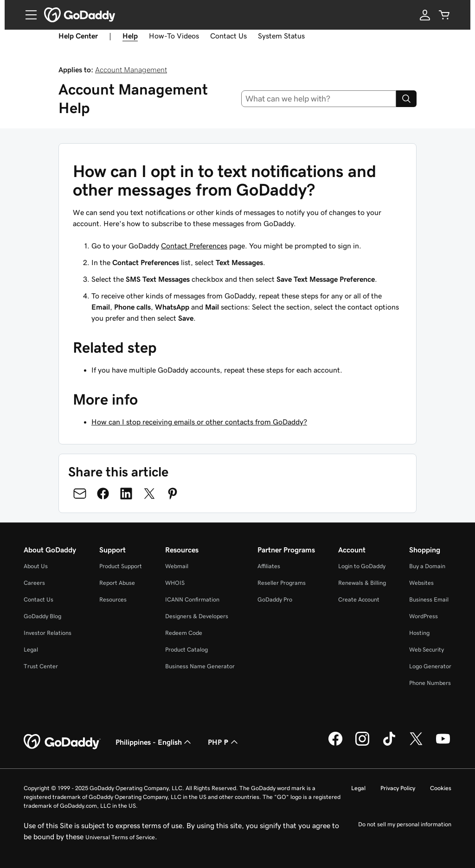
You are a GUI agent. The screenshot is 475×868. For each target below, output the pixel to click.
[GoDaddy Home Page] (62, 742)
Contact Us (228, 36)
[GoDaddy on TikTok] (389, 744)
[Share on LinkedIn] (126, 494)
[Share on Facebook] (103, 494)
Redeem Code (184, 633)
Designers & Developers (197, 616)
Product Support (121, 566)
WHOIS (175, 583)
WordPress (424, 616)
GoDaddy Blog (42, 616)
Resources (113, 599)
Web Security (427, 649)
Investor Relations (48, 633)
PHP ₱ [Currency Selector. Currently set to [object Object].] (224, 742)
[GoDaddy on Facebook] (335, 744)
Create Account (359, 599)
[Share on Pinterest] (173, 494)
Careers (34, 583)
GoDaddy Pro (275, 599)
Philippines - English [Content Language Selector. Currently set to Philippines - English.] (154, 742)
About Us (36, 566)
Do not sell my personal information (405, 824)
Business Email (429, 599)
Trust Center (41, 666)
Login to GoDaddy (362, 566)
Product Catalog (186, 649)
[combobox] (319, 99)
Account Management (131, 70)
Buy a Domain (427, 566)
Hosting (419, 633)
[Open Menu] (27, 15)
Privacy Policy (398, 788)
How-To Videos (174, 36)
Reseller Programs (282, 583)
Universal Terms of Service (120, 837)
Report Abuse (117, 583)
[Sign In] (425, 15)
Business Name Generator (200, 666)
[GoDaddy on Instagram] (362, 744)
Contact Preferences (194, 246)
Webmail (177, 566)
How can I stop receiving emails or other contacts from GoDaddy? (199, 422)
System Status (281, 36)
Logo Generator (430, 666)
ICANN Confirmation (192, 599)
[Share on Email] (80, 494)
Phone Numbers (430, 683)
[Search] (406, 99)
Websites (421, 583)
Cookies (441, 788)
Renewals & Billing (362, 583)
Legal (31, 649)
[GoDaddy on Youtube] (443, 744)
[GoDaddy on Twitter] (416, 744)
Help (130, 36)
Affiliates (269, 566)
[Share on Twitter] (149, 494)
